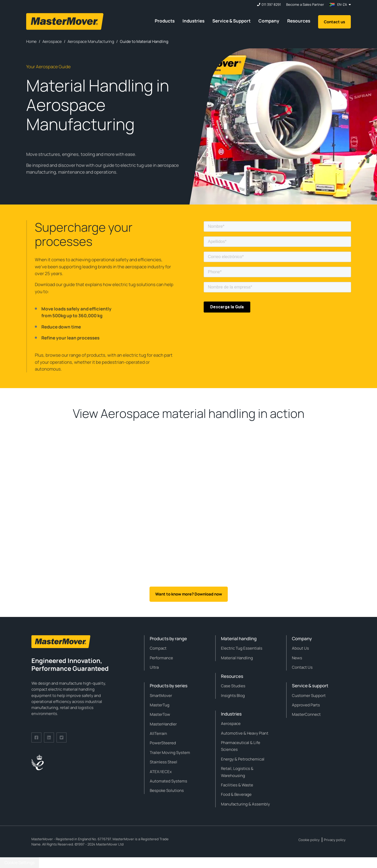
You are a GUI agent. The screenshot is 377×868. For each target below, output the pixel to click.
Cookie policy (309, 840)
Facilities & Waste (237, 785)
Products (165, 21)
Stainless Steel (163, 762)
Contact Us (302, 667)
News (297, 658)
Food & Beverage (236, 794)
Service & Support (231, 21)
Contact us (334, 22)
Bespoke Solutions (167, 790)
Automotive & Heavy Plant (245, 733)
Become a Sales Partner (305, 5)
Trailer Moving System (170, 753)
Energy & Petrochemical (243, 759)
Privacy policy (335, 840)
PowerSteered (163, 743)
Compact (158, 648)
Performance (161, 658)
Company (269, 21)
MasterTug (160, 705)
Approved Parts (306, 705)
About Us (300, 648)
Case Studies (233, 686)
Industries (193, 21)
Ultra (154, 667)
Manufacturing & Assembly (245, 804)
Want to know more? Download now (189, 594)
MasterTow (160, 714)
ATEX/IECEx (161, 772)
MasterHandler (163, 724)
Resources (299, 21)
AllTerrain (158, 733)
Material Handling (237, 658)
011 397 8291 (271, 5)
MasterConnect (306, 714)
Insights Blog (233, 696)
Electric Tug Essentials (242, 648)
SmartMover (161, 696)
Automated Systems (168, 781)
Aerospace (231, 724)
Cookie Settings (20, 863)
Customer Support (309, 696)
